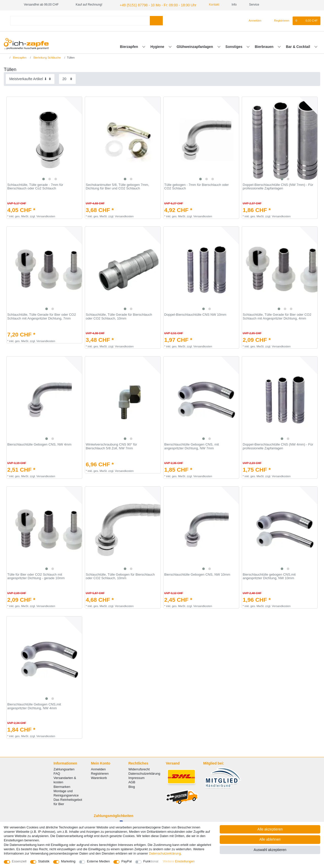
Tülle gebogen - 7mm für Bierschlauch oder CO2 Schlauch (197, 186)
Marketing (68, 861)
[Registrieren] (279, 20)
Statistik (44, 861)
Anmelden (98, 768)
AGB (132, 782)
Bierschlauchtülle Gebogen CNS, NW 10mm (197, 574)
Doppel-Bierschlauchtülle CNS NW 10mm (195, 314)
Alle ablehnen (270, 839)
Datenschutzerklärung (144, 773)
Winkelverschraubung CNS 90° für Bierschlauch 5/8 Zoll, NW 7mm (112, 446)
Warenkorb (99, 777)
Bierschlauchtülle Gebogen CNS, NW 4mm (39, 444)
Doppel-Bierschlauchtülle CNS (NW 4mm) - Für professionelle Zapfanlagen (278, 446)
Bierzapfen (129, 46)
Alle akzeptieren (270, 829)
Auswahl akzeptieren (270, 850)
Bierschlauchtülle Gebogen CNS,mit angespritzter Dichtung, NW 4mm (34, 706)
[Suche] (156, 20)
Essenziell (19, 861)
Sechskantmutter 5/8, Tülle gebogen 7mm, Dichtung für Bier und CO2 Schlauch (117, 186)
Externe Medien (98, 861)
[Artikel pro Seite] (67, 78)
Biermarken (62, 786)
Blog (132, 786)
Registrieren (100, 773)
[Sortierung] (30, 78)
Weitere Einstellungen (179, 861)
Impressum (136, 777)
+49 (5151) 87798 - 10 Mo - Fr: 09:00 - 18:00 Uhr (152, 5)
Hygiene (158, 46)
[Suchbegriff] (80, 20)
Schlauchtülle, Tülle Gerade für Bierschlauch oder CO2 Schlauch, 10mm (119, 316)
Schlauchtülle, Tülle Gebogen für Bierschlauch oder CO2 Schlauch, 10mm (120, 576)
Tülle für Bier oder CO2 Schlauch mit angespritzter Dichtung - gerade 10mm (36, 576)
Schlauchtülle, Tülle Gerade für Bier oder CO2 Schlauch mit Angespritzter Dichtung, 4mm (277, 316)
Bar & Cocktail (298, 46)
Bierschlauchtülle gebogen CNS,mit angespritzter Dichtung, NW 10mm (269, 576)
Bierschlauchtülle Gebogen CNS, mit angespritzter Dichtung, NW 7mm (192, 446)
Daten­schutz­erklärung (165, 853)
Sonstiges (235, 46)
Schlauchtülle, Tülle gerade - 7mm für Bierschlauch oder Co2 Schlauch (35, 186)
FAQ (57, 773)
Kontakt (204, 5)
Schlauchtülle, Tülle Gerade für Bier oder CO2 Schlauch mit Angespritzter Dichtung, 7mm (42, 316)
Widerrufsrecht (139, 768)
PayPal (126, 861)
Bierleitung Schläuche (47, 57)
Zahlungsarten (64, 768)
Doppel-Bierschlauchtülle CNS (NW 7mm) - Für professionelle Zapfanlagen (278, 186)
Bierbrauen (265, 46)
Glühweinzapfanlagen (195, 46)
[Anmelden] (253, 20)
